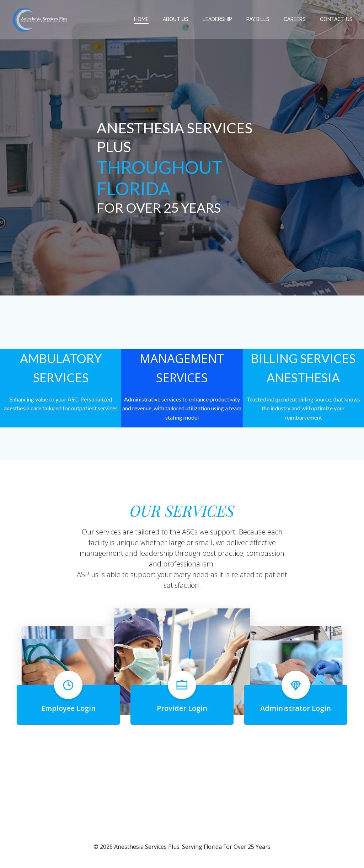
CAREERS (295, 19)
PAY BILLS (258, 19)
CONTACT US (336, 19)
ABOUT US (176, 19)
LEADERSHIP (217, 19)
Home (141, 19)
